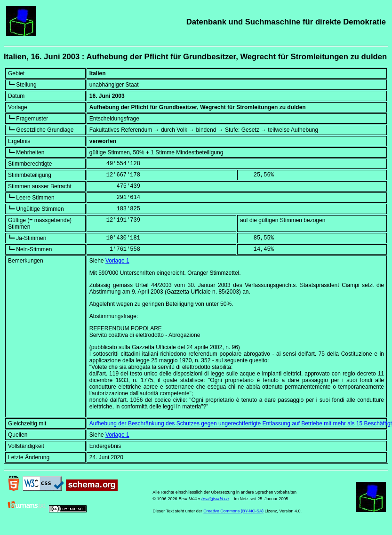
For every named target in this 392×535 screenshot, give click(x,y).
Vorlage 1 (117, 261)
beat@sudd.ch (215, 499)
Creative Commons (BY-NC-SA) (233, 511)
